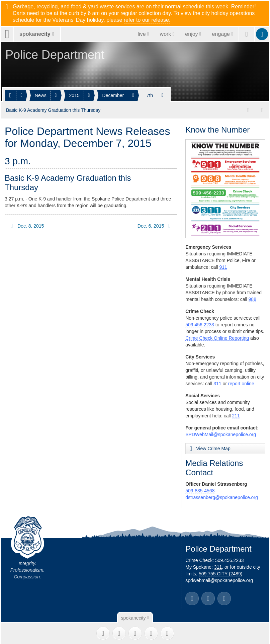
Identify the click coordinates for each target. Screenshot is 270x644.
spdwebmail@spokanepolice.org (219, 579)
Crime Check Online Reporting (217, 337)
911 (223, 266)
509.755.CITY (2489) (221, 573)
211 (236, 415)
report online (241, 383)
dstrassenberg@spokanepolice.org (222, 496)
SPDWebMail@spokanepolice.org (221, 433)
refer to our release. (147, 20)
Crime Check (199, 559)
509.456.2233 (200, 324)
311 (217, 383)
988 (252, 298)
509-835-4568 (200, 490)
